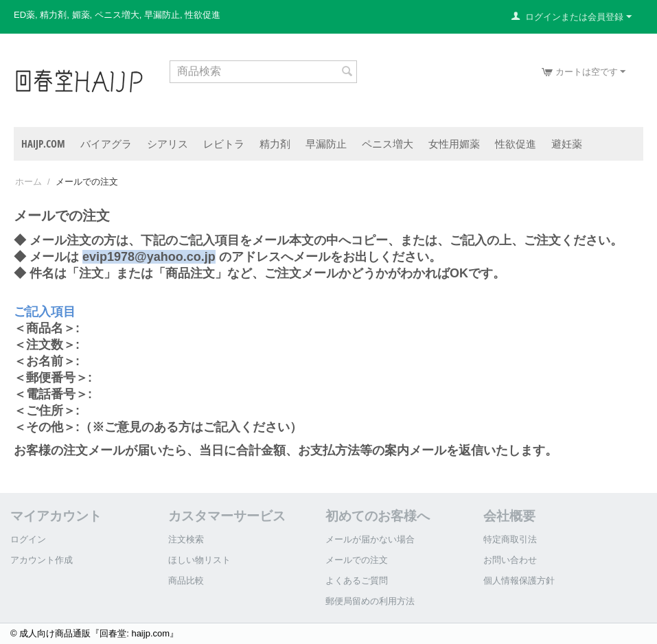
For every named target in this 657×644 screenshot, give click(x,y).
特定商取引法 (510, 539)
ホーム (28, 182)
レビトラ (224, 143)
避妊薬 (567, 143)
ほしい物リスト (199, 560)
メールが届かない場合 (370, 539)
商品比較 (186, 580)
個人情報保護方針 (519, 580)
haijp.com (43, 143)
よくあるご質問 (357, 580)
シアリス (168, 143)
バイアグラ (106, 143)
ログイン (28, 539)
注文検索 (186, 539)
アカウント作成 (42, 560)
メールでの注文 (357, 560)
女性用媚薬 (454, 143)
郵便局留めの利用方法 (370, 601)
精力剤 (275, 143)
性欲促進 (516, 143)
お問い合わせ (510, 560)
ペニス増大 (388, 143)
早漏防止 (326, 143)
